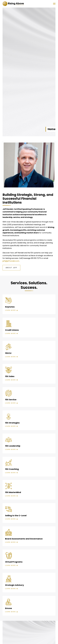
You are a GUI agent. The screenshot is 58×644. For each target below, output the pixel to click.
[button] (54, 4)
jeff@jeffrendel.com (11, 261)
